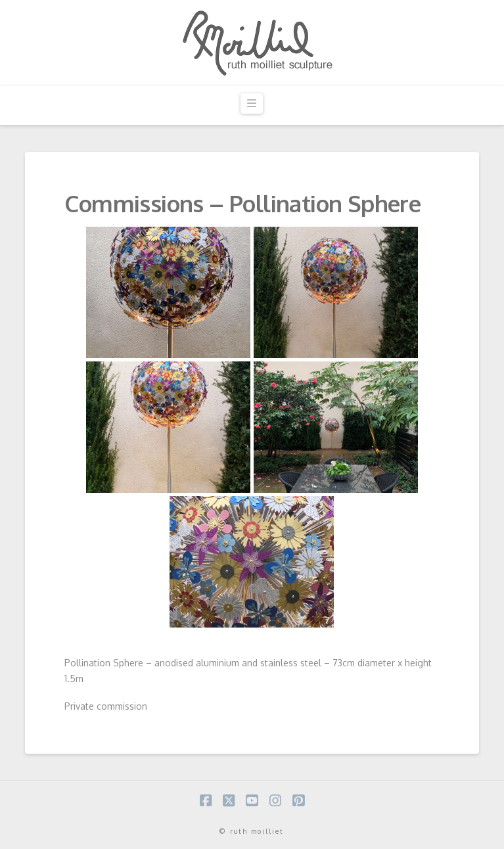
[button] (252, 103)
